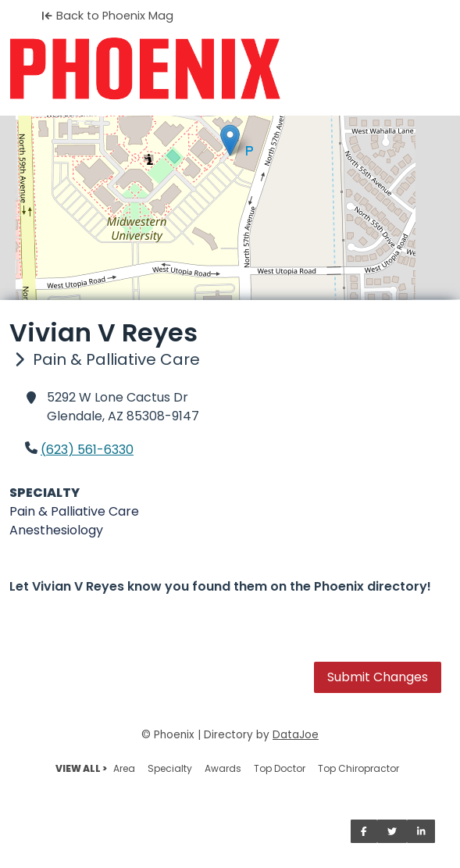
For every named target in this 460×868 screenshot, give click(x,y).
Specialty (170, 768)
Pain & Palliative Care (74, 511)
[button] (230, 140)
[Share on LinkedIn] (421, 831)
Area (124, 768)
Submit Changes (378, 677)
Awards (223, 768)
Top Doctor (280, 768)
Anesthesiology (56, 530)
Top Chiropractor (358, 768)
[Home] (230, 69)
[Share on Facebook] (364, 831)
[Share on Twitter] (392, 831)
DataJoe (296, 735)
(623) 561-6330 (87, 450)
